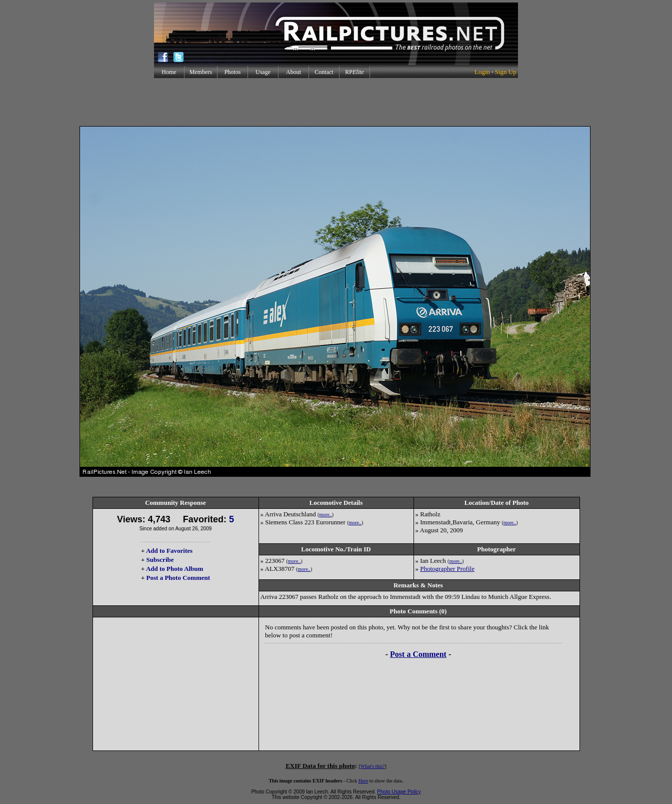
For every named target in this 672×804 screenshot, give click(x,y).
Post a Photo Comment (178, 578)
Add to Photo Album (175, 569)
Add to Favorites (169, 551)
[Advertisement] (336, 102)
